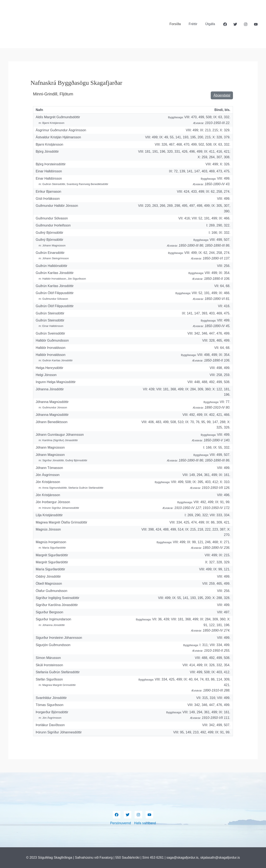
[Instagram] (246, 24)
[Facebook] (225, 24)
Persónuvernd (121, 823)
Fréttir (195, 24)
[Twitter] (235, 24)
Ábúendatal (222, 95)
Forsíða (178, 24)
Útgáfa (211, 24)
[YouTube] (256, 24)
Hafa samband (145, 823)
